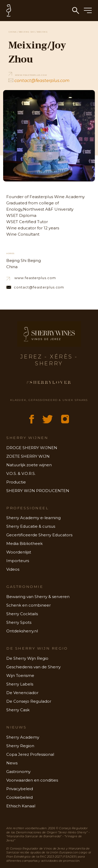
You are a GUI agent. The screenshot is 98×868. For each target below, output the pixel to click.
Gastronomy (18, 772)
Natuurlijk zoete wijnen (29, 465)
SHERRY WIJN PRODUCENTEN (38, 491)
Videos (13, 569)
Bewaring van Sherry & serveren (38, 597)
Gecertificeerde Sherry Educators (39, 535)
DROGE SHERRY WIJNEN (32, 448)
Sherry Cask (18, 710)
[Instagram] (65, 419)
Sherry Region (20, 746)
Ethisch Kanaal (21, 806)
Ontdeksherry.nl (22, 631)
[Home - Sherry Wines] (52, 11)
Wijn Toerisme (20, 675)
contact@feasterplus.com (39, 81)
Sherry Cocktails (22, 614)
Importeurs (18, 561)
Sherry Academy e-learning (33, 518)
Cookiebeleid (19, 797)
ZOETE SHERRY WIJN (28, 456)
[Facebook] (32, 419)
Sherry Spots (19, 622)
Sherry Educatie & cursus (31, 526)
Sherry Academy (23, 737)
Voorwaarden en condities (32, 780)
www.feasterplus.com (31, 278)
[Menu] (88, 11)
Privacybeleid (20, 789)
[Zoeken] (76, 11)
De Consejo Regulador (29, 701)
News (12, 763)
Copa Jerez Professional (30, 754)
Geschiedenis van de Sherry (33, 667)
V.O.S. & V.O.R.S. (21, 473)
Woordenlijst (19, 552)
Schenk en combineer (28, 605)
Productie (16, 482)
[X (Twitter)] (48, 419)
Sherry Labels (20, 684)
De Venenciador (22, 693)
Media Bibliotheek (24, 543)
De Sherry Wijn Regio (27, 658)
